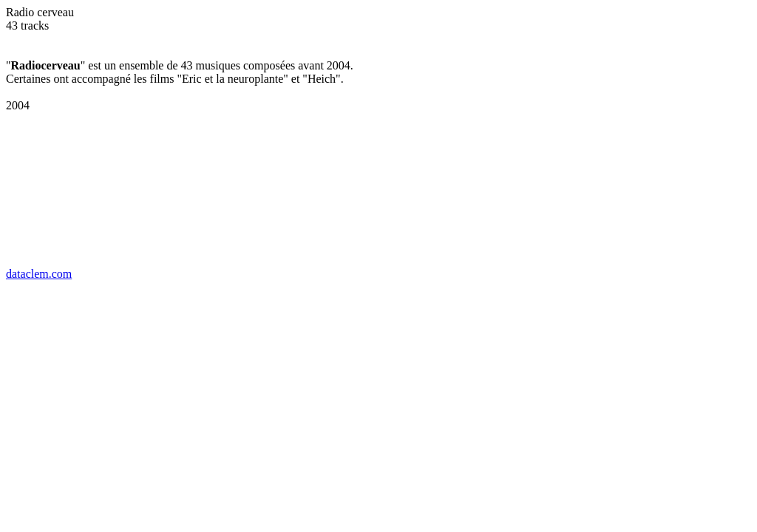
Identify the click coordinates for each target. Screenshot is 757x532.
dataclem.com (39, 274)
